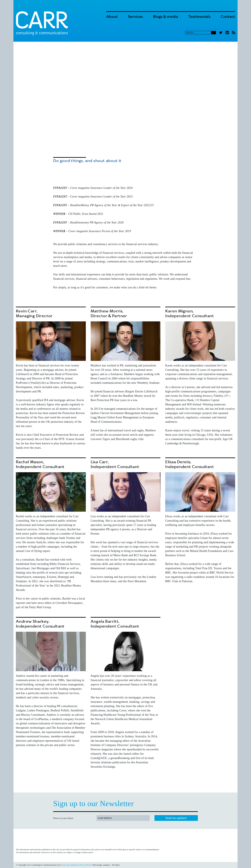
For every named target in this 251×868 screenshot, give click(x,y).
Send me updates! (176, 818)
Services (135, 17)
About (112, 17)
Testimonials (199, 17)
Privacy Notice (86, 865)
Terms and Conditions (70, 865)
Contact (228, 17)
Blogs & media (166, 17)
